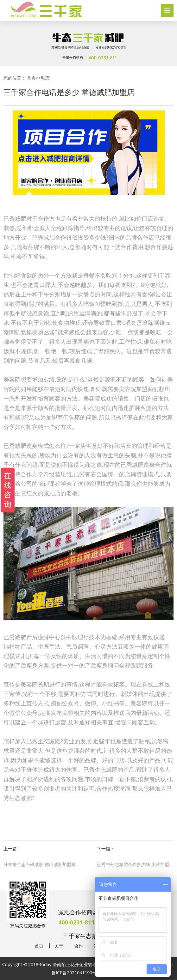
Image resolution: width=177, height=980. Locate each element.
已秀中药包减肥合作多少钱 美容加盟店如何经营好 (135, 864)
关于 (59, 946)
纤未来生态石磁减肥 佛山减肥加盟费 (40, 864)
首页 (31, 78)
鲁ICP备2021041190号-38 (77, 973)
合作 (79, 946)
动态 (45, 78)
